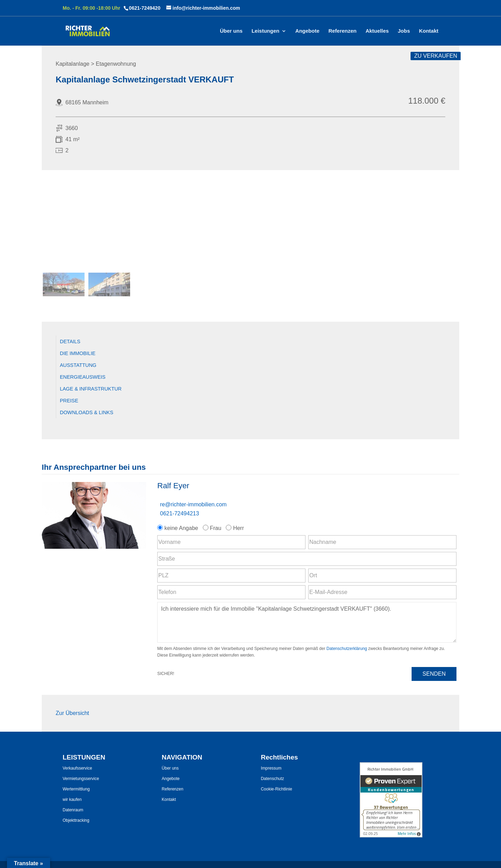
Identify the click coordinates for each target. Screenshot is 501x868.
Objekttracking (76, 820)
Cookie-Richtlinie (277, 789)
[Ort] (382, 576)
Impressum (271, 768)
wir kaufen (72, 799)
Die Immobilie (78, 353)
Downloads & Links (87, 412)
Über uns (231, 31)
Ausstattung (78, 365)
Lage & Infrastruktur (91, 389)
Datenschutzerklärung (347, 649)
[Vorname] (231, 542)
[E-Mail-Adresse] (382, 592)
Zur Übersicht (72, 713)
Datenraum (73, 810)
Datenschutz (273, 779)
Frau (213, 528)
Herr (236, 528)
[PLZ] (231, 576)
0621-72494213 (180, 513)
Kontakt (429, 31)
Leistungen (265, 31)
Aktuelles (377, 31)
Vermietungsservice (81, 779)
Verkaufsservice (77, 768)
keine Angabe (178, 528)
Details (70, 341)
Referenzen (343, 31)
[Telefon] (231, 592)
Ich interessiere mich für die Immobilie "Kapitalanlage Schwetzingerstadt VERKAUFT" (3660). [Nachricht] (307, 622)
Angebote (307, 31)
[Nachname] (382, 542)
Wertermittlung (76, 789)
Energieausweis (83, 377)
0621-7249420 (145, 8)
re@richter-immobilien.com (193, 504)
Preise (69, 401)
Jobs (404, 31)
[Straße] (307, 559)
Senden (434, 674)
